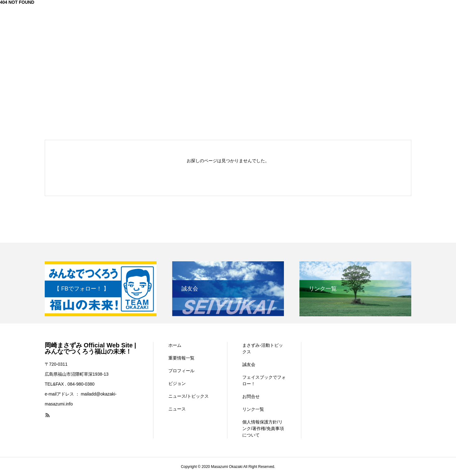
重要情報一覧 (181, 358)
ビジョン (177, 383)
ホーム (175, 345)
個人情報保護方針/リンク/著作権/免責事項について (263, 428)
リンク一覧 (253, 409)
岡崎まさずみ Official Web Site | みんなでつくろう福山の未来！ (90, 348)
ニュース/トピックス (189, 396)
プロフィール (181, 371)
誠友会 (249, 364)
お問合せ (251, 396)
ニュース (177, 409)
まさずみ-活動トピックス (263, 348)
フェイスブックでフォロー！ (264, 380)
